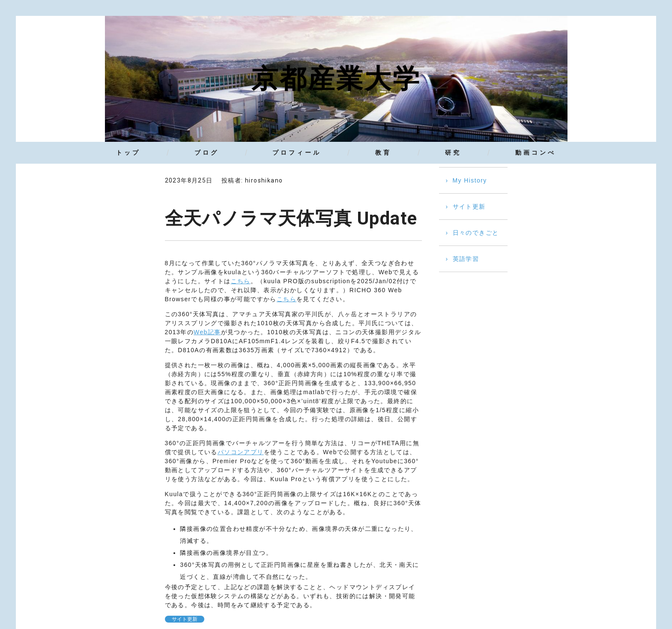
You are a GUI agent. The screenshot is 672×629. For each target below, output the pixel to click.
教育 (383, 153)
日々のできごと (476, 233)
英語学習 (466, 259)
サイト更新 (185, 619)
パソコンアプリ (241, 452)
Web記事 (207, 332)
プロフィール (297, 153)
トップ (128, 153)
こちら (241, 281)
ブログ (207, 153)
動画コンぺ (536, 153)
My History (470, 180)
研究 (453, 153)
